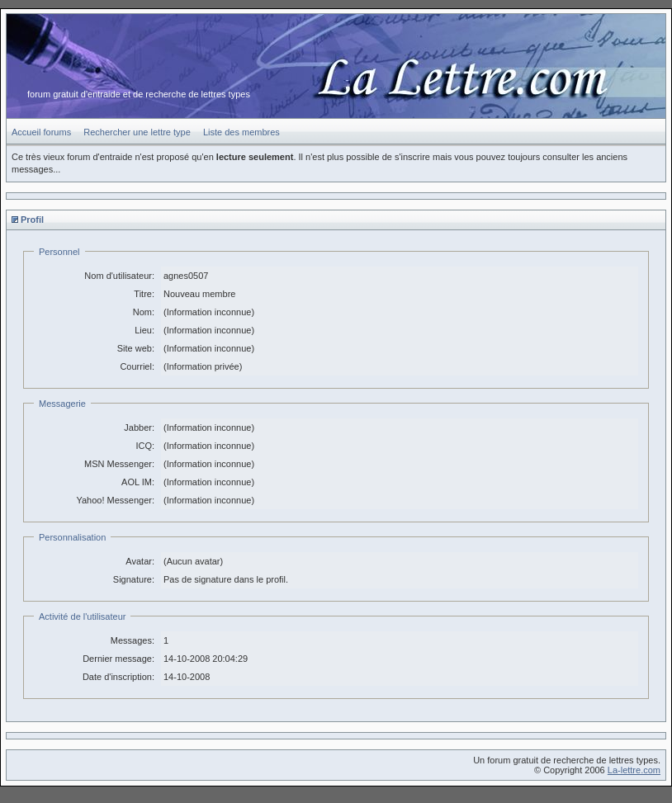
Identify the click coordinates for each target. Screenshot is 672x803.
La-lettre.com (634, 770)
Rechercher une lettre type (137, 132)
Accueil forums (41, 132)
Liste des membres (241, 132)
